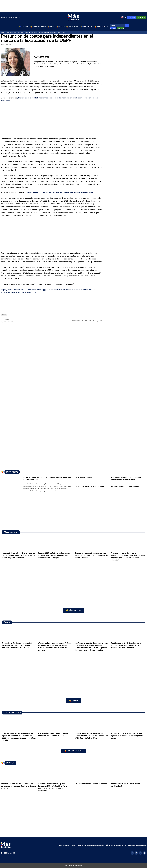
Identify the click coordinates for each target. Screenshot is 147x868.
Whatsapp (141, 17)
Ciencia (75, 701)
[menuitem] (123, 17)
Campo (53, 27)
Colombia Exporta (39, 27)
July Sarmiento (7, 322)
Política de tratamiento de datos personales (90, 845)
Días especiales (75, 610)
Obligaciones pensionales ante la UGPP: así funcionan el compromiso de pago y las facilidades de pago (46, 299)
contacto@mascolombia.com (137, 845)
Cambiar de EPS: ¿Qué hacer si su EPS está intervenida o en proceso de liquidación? (59, 193)
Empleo (62, 27)
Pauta (73, 845)
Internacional (74, 27)
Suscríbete (131, 17)
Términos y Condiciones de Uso (116, 845)
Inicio (3, 33)
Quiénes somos (64, 845)
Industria (25, 27)
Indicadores (102, 27)
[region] (74, 6)
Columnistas (88, 27)
